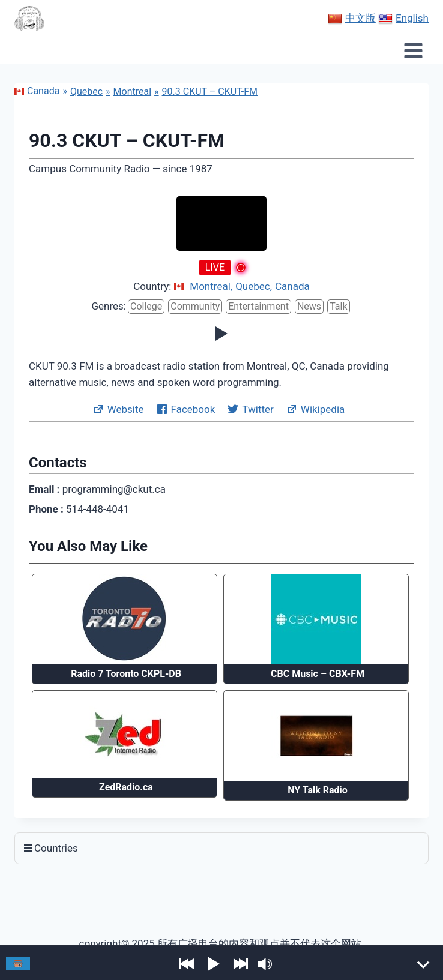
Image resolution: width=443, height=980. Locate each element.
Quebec (86, 92)
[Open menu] (413, 50)
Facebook (186, 409)
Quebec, (254, 287)
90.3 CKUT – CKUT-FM (210, 92)
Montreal (133, 92)
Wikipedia (315, 409)
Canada (37, 91)
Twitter (250, 409)
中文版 (352, 18)
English (403, 18)
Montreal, (211, 287)
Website (118, 409)
